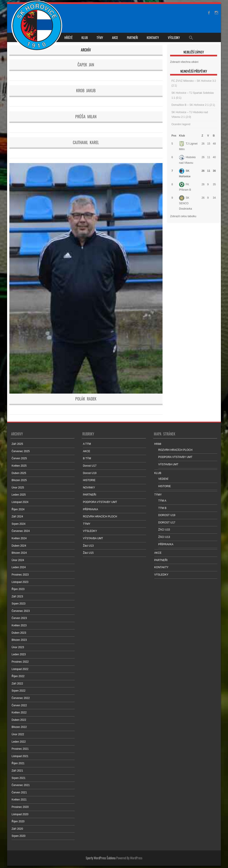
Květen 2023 (19, 625)
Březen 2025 (19, 480)
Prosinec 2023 (20, 575)
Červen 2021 (19, 792)
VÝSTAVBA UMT (93, 538)
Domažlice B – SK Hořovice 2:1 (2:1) (193, 105)
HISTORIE (89, 480)
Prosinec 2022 (20, 662)
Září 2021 (17, 771)
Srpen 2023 (18, 604)
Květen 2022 (19, 713)
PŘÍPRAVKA (90, 509)
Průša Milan (86, 116)
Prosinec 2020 (20, 807)
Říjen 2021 (18, 763)
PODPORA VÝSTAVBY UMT (100, 502)
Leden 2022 (19, 742)
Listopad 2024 (20, 502)
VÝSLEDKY (174, 38)
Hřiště (68, 38)
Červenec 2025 (21, 451)
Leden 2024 (19, 567)
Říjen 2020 (18, 821)
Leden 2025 (19, 495)
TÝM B (162, 508)
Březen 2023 (19, 640)
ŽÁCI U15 (164, 530)
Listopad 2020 (20, 814)
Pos (174, 136)
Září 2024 (17, 517)
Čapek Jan (86, 65)
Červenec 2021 (21, 785)
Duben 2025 (19, 473)
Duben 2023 (19, 633)
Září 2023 (17, 596)
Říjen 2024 (18, 509)
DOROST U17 (167, 523)
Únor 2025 (18, 488)
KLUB (85, 38)
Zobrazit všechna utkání (184, 62)
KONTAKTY (153, 38)
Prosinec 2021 (20, 749)
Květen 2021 (19, 800)
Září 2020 (17, 829)
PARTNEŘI (132, 38)
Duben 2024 (19, 546)
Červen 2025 (19, 458)
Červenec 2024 (21, 531)
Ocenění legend (181, 124)
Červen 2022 (19, 705)
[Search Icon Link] (191, 37)
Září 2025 (17, 444)
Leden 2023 (19, 654)
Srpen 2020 (18, 836)
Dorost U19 (90, 473)
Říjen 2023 (18, 589)
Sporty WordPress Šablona (101, 858)
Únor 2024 (18, 560)
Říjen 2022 (18, 676)
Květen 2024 (19, 538)
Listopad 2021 (20, 756)
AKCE (115, 38)
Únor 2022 (18, 734)
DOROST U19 (167, 515)
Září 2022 (17, 684)
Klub (182, 136)
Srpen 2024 (18, 524)
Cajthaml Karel (86, 142)
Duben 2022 (19, 720)
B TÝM (87, 458)
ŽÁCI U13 (164, 537)
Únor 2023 (18, 647)
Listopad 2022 (20, 669)
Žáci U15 (88, 553)
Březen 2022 (19, 727)
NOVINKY (89, 488)
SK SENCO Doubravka (185, 203)
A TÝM (87, 444)
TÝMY (100, 38)
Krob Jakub (86, 90)
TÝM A (162, 501)
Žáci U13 (88, 546)
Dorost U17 (90, 466)
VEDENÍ (163, 479)
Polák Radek (86, 399)
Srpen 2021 (18, 778)
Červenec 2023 (21, 611)
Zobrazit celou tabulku (183, 216)
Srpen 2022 (18, 691)
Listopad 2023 (20, 582)
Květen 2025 (19, 466)
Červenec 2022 (21, 698)
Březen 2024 (19, 553)
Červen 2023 (19, 618)
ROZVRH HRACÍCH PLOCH (100, 517)
